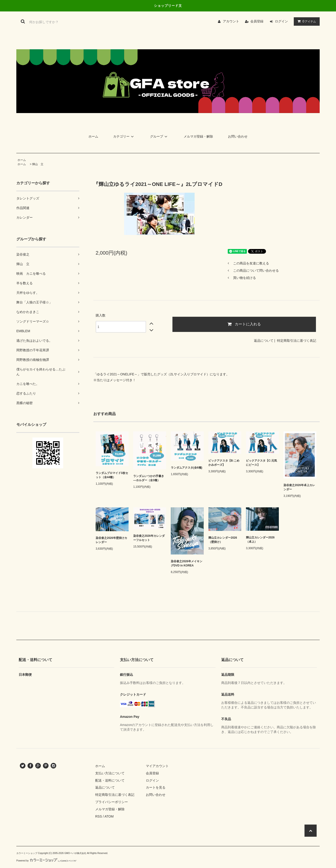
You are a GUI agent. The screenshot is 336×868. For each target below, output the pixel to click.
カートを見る (156, 787)
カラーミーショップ (27, 853)
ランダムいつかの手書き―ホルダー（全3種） (149, 478)
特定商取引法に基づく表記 (297, 341)
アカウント (231, 21)
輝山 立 (38, 164)
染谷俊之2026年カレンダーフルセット (149, 538)
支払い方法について (110, 773)
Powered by (46, 861)
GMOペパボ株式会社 (75, 853)
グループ (159, 136)
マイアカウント (157, 766)
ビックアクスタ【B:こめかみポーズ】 (224, 463)
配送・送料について (110, 780)
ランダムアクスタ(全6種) (187, 468)
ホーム (93, 136)
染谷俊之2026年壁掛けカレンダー (111, 540)
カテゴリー (124, 136)
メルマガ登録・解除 (198, 136)
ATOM (109, 816)
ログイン (281, 21)
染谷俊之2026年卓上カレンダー (299, 487)
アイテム (306, 21)
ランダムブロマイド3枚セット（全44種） (112, 475)
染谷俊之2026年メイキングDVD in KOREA (187, 563)
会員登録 (257, 21)
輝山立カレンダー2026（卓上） (260, 540)
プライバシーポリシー (112, 802)
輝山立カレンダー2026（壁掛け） (223, 540)
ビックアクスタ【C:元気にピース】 (261, 463)
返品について (264, 341)
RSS (99, 816)
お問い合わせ (238, 136)
